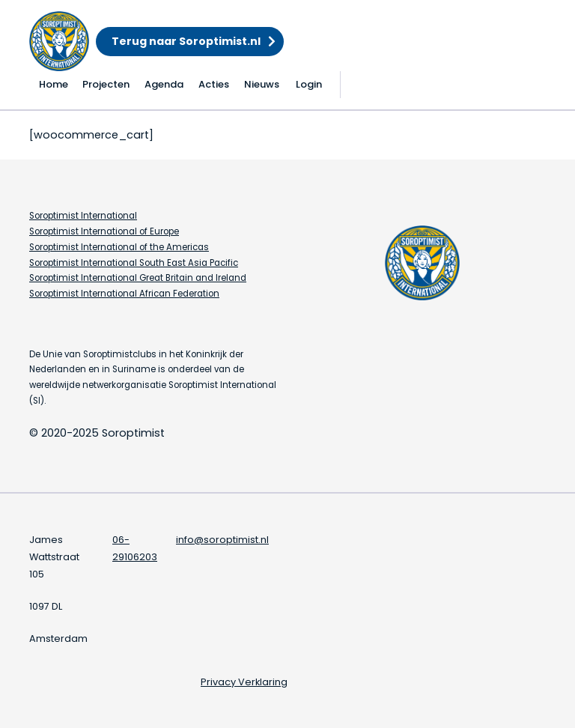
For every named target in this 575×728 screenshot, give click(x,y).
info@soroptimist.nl (222, 540)
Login (309, 84)
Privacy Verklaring (244, 682)
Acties (214, 84)
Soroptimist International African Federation (124, 294)
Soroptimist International (83, 216)
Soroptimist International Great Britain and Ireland (138, 278)
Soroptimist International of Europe (104, 231)
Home (54, 84)
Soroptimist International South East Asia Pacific (134, 263)
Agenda (164, 84)
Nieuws (262, 84)
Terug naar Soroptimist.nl (186, 41)
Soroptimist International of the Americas (119, 247)
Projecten (106, 84)
